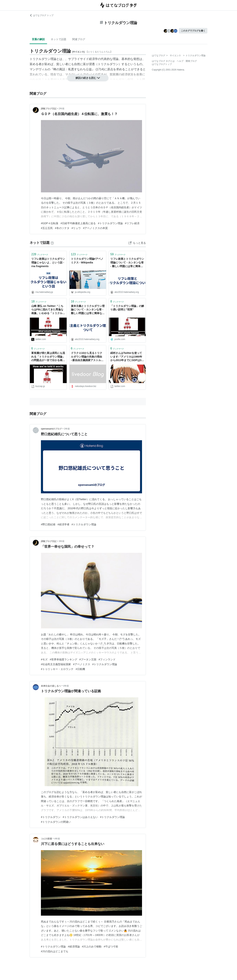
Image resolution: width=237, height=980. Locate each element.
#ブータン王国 (88, 659)
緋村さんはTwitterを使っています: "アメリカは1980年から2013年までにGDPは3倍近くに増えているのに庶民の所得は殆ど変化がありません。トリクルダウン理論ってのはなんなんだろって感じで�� (127, 357)
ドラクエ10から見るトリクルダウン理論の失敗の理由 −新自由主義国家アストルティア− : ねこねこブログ (88, 357)
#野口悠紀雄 (48, 524)
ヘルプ (180, 61)
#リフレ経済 (132, 223)
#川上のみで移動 (92, 947)
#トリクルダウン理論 (110, 223)
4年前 (66, 686)
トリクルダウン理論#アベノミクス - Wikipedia (87, 261)
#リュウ (76, 228)
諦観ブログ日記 (49, 109)
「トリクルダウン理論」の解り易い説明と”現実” (127, 308)
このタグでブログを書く (193, 31)
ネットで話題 (59, 39)
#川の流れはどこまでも (55, 951)
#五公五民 (47, 228)
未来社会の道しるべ (51, 686)
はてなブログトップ (162, 64)
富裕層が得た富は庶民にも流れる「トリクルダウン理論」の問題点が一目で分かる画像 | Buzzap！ (48, 357)
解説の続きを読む (88, 78)
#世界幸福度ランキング (64, 659)
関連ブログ (79, 39)
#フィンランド (107, 659)
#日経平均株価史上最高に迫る (78, 223)
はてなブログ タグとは (163, 61)
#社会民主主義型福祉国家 (56, 664)
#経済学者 (64, 524)
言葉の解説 (38, 39)
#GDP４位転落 (50, 223)
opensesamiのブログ (51, 429)
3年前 (67, 429)
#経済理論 (74, 947)
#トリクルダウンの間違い (56, 822)
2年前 (62, 109)
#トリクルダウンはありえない (80, 817)
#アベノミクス (82, 664)
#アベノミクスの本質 (95, 228)
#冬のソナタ (62, 228)
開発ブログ (191, 61)
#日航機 (80, 669)
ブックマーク (40, 254)
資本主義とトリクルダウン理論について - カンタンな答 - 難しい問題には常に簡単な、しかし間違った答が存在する (88, 310)
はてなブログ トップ (42, 15)
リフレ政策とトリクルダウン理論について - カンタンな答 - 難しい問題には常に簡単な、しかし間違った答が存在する (127, 263)
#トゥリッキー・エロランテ (57, 669)
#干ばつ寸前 (111, 947)
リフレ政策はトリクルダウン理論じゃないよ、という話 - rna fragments (48, 262)
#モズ (44, 659)
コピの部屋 (46, 839)
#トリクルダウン (51, 817)
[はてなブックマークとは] (52, 243)
